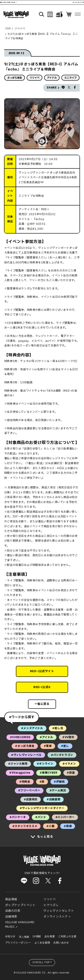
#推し (65, 746)
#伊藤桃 (59, 782)
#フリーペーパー (29, 790)
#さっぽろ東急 (25, 746)
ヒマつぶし (51, 905)
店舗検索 (11, 917)
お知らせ (10, 937)
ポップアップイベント (20, 905)
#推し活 (58, 728)
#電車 (48, 746)
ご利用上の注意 (67, 937)
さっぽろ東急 (15, 78)
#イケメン (69, 764)
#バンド (41, 817)
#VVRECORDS (20, 737)
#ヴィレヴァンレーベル (26, 755)
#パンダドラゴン (62, 755)
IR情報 (37, 937)
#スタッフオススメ (25, 826)
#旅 (42, 782)
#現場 (68, 826)
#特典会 (25, 782)
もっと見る (45, 837)
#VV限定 (68, 737)
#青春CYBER (49, 773)
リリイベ (20, 29)
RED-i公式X (42, 687)
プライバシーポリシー (18, 943)
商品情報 (11, 900)
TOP (8, 29)
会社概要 (50, 937)
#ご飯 (50, 826)
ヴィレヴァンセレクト (59, 911)
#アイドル (46, 737)
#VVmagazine (20, 773)
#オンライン (45, 764)
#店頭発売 (31, 799)
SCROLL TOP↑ (42, 962)
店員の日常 (13, 911)
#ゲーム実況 (58, 790)
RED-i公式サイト (42, 671)
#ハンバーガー (65, 817)
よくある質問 (42, 943)
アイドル (52, 78)
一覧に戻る (42, 704)
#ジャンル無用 (18, 764)
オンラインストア (56, 917)
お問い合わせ (61, 943)
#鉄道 (71, 773)
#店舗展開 (53, 799)
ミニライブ (70, 78)
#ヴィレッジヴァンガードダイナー (42, 808)
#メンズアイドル (32, 728)
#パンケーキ (18, 817)
